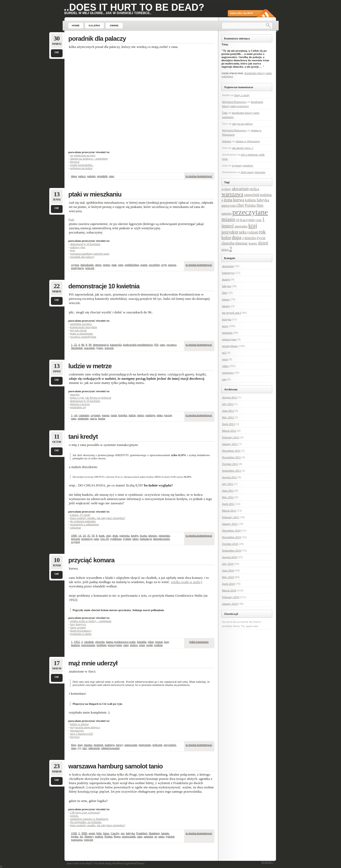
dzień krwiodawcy (81, 630)
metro (141, 415)
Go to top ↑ (267, 862)
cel (76, 415)
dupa (74, 176)
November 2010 (231, 537)
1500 (74, 833)
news (225, 326)
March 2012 (229, 431)
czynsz (75, 265)
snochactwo (77, 730)
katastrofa (116, 345)
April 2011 (228, 504)
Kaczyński (247, 220)
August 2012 (230, 397)
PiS (156, 345)
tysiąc (100, 348)
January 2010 (230, 604)
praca (225, 249)
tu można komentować (199, 176)
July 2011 (228, 484)
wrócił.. (75, 816)
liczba (143, 535)
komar (159, 642)
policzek (157, 745)
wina (142, 645)
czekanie (84, 415)
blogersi (75, 162)
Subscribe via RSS (241, 13)
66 (83, 345)
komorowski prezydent (84, 327)
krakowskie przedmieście (138, 345)
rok (262, 232)
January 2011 (230, 524)
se (156, 836)
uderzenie (94, 748)
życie (261, 238)
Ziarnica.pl (231, 614)
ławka (102, 418)
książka (123, 415)
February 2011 (230, 517)
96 (90, 345)
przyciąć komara (92, 560)
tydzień (170, 836)
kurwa (239, 200)
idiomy (226, 306)
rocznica (171, 345)
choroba (100, 642)
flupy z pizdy (242, 95)
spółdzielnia (132, 265)
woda (149, 645)
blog (74, 745)
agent (92, 833)
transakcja (146, 539)
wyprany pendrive (243, 165)
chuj (109, 535)
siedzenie (83, 418)
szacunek (89, 348)
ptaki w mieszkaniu (95, 194)
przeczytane (115, 645)
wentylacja (78, 268)
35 (89, 535)
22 (76, 345)
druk (115, 535)
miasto (228, 219)
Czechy (115, 833)
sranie (144, 265)
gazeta (105, 415)
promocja (87, 539)
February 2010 (230, 597)
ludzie (132, 415)
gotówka (124, 535)
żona (228, 200)
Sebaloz (227, 141)
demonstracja (101, 345)
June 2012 (228, 411)
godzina (266, 195)
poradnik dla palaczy (97, 38)
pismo (106, 265)
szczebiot (154, 265)
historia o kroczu (80, 404)
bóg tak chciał (78, 330)
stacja (93, 418)
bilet (99, 833)
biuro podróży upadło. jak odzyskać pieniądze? (98, 518)
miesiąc (153, 535)
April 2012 (228, 424)
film (260, 205)
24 (84, 535)
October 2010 (230, 544)
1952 (77, 642)
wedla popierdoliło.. (82, 165)
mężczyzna (228, 206)
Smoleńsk (77, 348)
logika (75, 836)
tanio (135, 539)
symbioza (116, 539)
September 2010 (232, 550)
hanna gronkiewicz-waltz (121, 642)
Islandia (142, 642)
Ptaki (72, 219)
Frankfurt (142, 833)
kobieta (251, 200)
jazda (114, 415)
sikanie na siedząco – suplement (89, 158)
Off (57, 52)
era (122, 833)
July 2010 (228, 564)
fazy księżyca (78, 624)
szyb (164, 265)
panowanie (131, 745)
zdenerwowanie (110, 748)
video (225, 366)
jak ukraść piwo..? (243, 148)
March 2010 (229, 590)
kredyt (135, 535)
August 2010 (230, 557)
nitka (160, 415)
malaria (76, 645)
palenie (91, 176)
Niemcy (89, 836)
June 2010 (228, 570)
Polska (108, 836)
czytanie (96, 415)
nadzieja (150, 415)
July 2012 (228, 404)
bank (102, 535)
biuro (106, 833)
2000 (84, 833)
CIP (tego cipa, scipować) (85, 812)
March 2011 (229, 510)
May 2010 (228, 577)
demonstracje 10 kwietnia (85, 244)
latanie (165, 833)
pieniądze (164, 535)
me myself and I (231, 313)
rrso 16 (105, 539)
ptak (114, 265)
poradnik (102, 176)
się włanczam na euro (83, 155)
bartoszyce (228, 273)
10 (238, 220)
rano (112, 176)
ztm (224, 379)
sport (225, 359)
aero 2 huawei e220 (82, 734)
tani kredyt (83, 437)
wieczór (90, 268)
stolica (134, 645)
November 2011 (231, 457)
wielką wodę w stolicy (187, 582)
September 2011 (231, 470)
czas (259, 220)
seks (243, 232)
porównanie (88, 645)
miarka (88, 745)
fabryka (130, 833)
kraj (166, 642)
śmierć (228, 226)
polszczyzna (229, 339)
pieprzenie (145, 745)
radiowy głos (78, 247)
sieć (85, 748)
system (127, 539)
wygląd (75, 542)
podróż (99, 836)
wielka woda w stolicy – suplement (91, 621)
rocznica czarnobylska (83, 337)
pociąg (168, 415)
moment (98, 745)
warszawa (77, 840)
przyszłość (170, 745)
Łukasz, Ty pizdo (80, 515)
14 (80, 535)
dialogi (226, 279)
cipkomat (76, 527)
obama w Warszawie (248, 141)
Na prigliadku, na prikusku (86, 822)
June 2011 (228, 490)
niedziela (227, 333)
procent (76, 539)
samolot (149, 836)
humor (226, 299)
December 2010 (231, 530)
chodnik (89, 642)
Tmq (225, 113)
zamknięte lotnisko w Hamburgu (89, 819)
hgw (73, 250)
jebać (151, 642)
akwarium (240, 189)
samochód (252, 195)
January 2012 (230, 444)
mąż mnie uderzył (93, 663)
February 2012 (230, 437)
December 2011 (231, 451)
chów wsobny (78, 627)
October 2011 (230, 464)
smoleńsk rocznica (81, 324)
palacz (82, 176)
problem (101, 645)
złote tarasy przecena (253, 172)
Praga (117, 836)
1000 (74, 535)
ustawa (172, 265)
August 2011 (229, 477)
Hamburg (154, 833)
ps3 (224, 353)
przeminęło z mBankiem (84, 524)
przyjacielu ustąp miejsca (85, 727)
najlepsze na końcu (81, 168)
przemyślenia (230, 346)
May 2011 (228, 497)
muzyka (227, 319)
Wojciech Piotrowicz (234, 102)
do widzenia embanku (83, 521)
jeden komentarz (199, 642)
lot (82, 836)
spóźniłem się (78, 407)
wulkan (158, 645)
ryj (79, 748)
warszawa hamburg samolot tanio (90, 253)
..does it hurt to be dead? (134, 7)
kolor (226, 238)
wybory (226, 189)
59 (93, 535)
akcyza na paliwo (242, 124)
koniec (253, 243)
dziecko (250, 238)
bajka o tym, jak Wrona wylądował (91, 398)
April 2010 (228, 584)
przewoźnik (129, 836)
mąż (80, 745)
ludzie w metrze (90, 366)
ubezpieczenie (161, 539)
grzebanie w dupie (81, 634)
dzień (263, 243)
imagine (75, 394)
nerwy (119, 745)
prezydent (230, 232)
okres (98, 265)
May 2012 (228, 417)
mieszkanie (87, 265)
